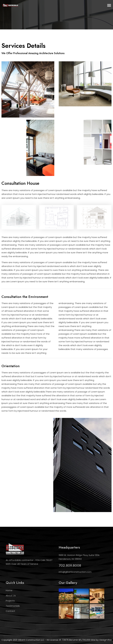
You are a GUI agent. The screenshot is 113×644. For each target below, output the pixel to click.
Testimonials (13, 606)
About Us (11, 596)
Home (9, 590)
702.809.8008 (70, 565)
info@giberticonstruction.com (75, 572)
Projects (10, 601)
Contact (10, 611)
